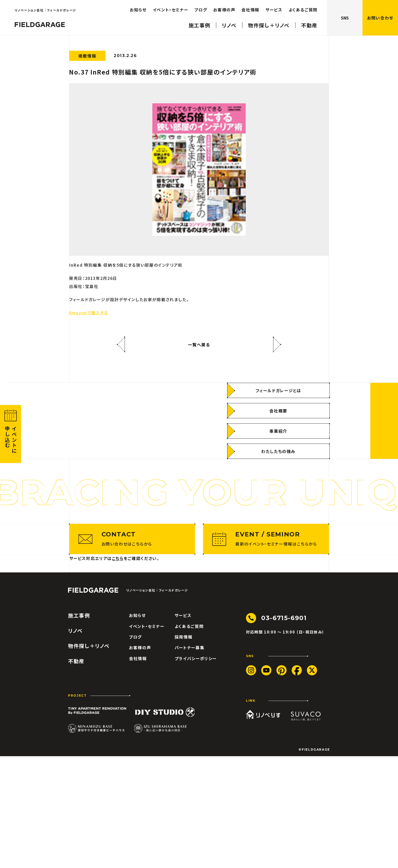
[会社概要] (278, 467)
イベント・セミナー (147, 738)
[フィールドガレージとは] (278, 446)
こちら (118, 670)
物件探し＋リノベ (89, 758)
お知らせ (137, 727)
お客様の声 (140, 759)
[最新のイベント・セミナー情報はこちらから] (266, 651)
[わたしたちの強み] (278, 507)
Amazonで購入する (89, 313)
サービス (183, 727)
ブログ (135, 748)
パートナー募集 (189, 759)
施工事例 (79, 727)
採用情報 (184, 748)
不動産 (76, 773)
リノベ (75, 743)
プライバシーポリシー (196, 770)
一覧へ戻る (199, 345)
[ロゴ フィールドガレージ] (93, 702)
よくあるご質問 (189, 738)
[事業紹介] (278, 487)
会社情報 (138, 770)
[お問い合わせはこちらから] (132, 651)
